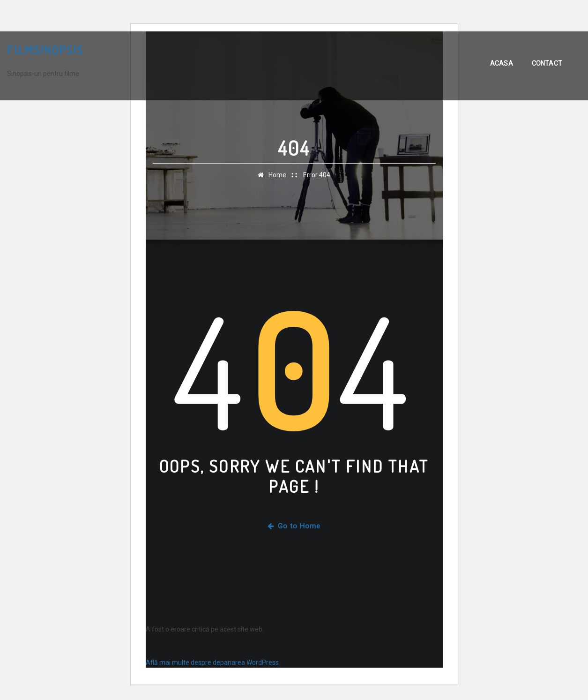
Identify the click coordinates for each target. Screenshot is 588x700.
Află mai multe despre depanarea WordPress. (213, 662)
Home (277, 175)
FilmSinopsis (45, 50)
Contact (547, 63)
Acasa (502, 63)
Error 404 (317, 175)
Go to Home (294, 526)
